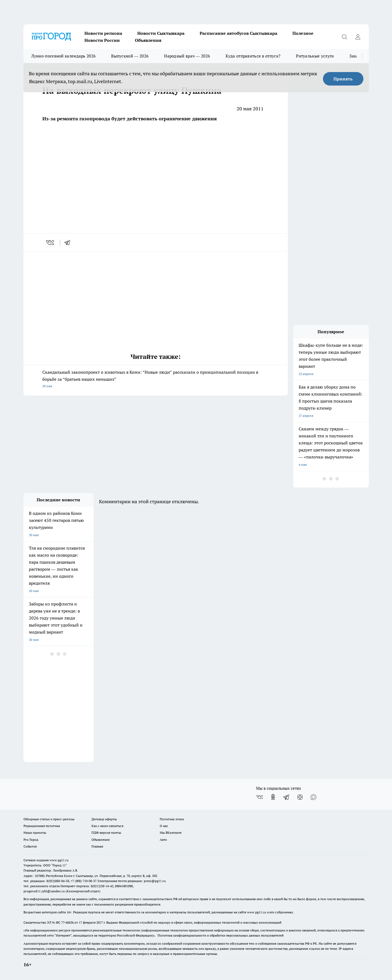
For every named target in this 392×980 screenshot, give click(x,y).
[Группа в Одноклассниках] (273, 797)
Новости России (102, 40)
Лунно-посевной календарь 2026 (64, 56)
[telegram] (69, 243)
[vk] (51, 243)
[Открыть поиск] (345, 37)
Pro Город (31, 840)
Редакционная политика (42, 826)
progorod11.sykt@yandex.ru (44, 891)
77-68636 (67, 922)
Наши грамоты (35, 833)
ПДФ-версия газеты (106, 833)
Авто (163, 840)
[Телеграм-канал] (287, 797)
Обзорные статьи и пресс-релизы (49, 819)
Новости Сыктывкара (161, 33)
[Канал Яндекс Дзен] (300, 797)
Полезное (303, 33)
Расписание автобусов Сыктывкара (238, 33)
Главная (97, 846)
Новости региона (103, 33)
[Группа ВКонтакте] (260, 797)
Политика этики (172, 819)
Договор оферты (104, 819)
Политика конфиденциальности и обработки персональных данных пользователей (221, 935)
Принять (343, 79)
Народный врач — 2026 (187, 56)
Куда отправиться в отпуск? (253, 56)
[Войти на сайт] (358, 37)
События (30, 846)
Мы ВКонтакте (171, 833)
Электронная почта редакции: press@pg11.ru (132, 881)
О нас (164, 826)
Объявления (148, 40)
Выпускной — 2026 (130, 56)
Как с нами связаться (107, 826)
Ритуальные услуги (315, 56)
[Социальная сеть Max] (313, 797)
